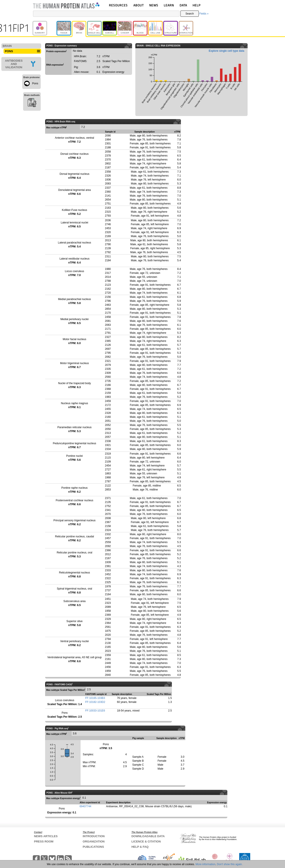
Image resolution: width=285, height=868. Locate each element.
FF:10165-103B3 (95, 698)
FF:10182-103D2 (95, 702)
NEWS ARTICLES (46, 836)
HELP (197, 5)
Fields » (204, 14)
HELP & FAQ (140, 847)
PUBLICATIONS (93, 847)
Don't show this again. (230, 864)
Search (190, 14)
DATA (183, 5)
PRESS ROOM (44, 841)
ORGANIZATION (94, 841)
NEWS (154, 5)
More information (206, 864)
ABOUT (139, 5)
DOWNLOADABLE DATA (148, 836)
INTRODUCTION (94, 836)
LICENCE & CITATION (146, 841)
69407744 (85, 806)
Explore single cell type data (227, 51)
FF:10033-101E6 (95, 711)
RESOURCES (118, 5)
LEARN (169, 5)
